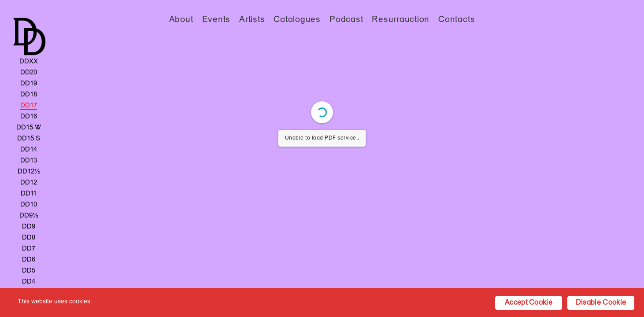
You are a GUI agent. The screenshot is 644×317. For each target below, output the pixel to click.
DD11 (29, 194)
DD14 (29, 150)
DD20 (29, 73)
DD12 (29, 183)
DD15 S (29, 139)
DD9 (29, 227)
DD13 (29, 161)
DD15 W (29, 128)
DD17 (29, 106)
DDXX (29, 62)
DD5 (29, 271)
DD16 (29, 117)
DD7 (29, 249)
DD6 (29, 260)
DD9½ (29, 216)
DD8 (29, 238)
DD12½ (29, 172)
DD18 (29, 95)
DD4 (29, 282)
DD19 (29, 84)
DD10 (29, 205)
